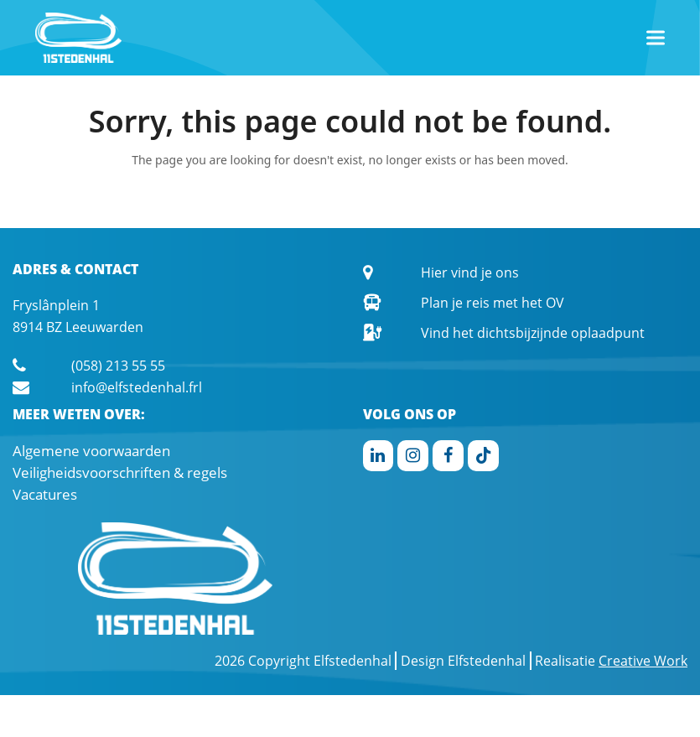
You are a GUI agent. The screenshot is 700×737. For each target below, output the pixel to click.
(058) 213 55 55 (118, 366)
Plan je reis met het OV (493, 303)
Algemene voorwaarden (91, 451)
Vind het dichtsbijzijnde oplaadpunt (533, 333)
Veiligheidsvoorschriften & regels (120, 472)
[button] (656, 38)
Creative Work (643, 661)
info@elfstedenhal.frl (137, 387)
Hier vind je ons (470, 272)
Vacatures (45, 494)
